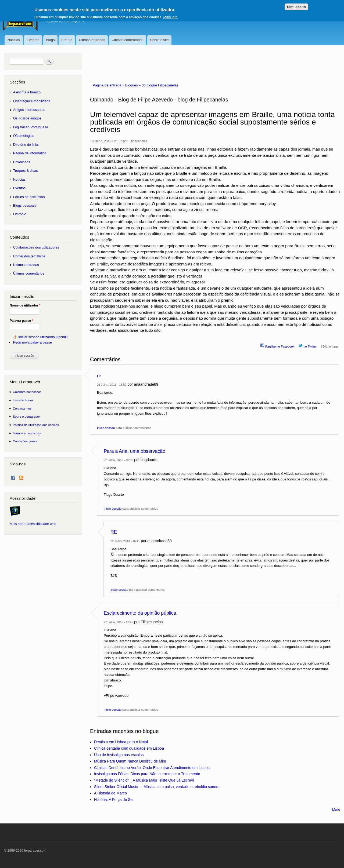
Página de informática (30, 153)
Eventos (33, 40)
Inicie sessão (106, 428)
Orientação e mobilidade (32, 101)
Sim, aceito (296, 5)
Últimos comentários (128, 40)
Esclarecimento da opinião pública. (141, 613)
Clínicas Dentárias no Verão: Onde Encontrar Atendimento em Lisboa (152, 768)
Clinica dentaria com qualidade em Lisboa (129, 748)
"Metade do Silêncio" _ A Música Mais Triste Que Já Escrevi (144, 780)
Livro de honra (23, 400)
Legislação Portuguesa (31, 127)
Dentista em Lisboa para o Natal (121, 742)
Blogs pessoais (25, 205)
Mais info (170, 15)
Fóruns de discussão (29, 197)
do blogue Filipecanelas (160, 85)
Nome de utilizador (25, 305)
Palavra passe (21, 321)
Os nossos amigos (27, 118)
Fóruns (67, 40)
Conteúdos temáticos (29, 256)
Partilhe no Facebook (277, 346)
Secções (17, 82)
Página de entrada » (109, 85)
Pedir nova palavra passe (33, 342)
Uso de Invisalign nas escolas (119, 755)
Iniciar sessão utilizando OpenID (43, 337)
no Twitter (308, 346)
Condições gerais (25, 441)
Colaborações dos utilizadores (36, 247)
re (99, 376)
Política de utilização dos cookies (36, 425)
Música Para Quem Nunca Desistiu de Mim (130, 761)
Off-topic (20, 214)
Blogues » (133, 85)
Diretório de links (26, 145)
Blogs (50, 40)
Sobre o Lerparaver (26, 416)
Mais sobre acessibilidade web (33, 524)
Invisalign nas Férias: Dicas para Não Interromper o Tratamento (147, 774)
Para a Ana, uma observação (135, 451)
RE (114, 532)
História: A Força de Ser (114, 800)
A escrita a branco (27, 92)
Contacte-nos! (23, 408)
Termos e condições (27, 433)
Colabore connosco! (27, 392)
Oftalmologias (24, 136)
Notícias (14, 40)
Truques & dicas (26, 171)
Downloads (22, 162)
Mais (336, 810)
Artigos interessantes (29, 110)
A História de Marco (110, 793)
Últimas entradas (92, 40)
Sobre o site (159, 40)
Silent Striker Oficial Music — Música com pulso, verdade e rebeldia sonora (157, 787)
